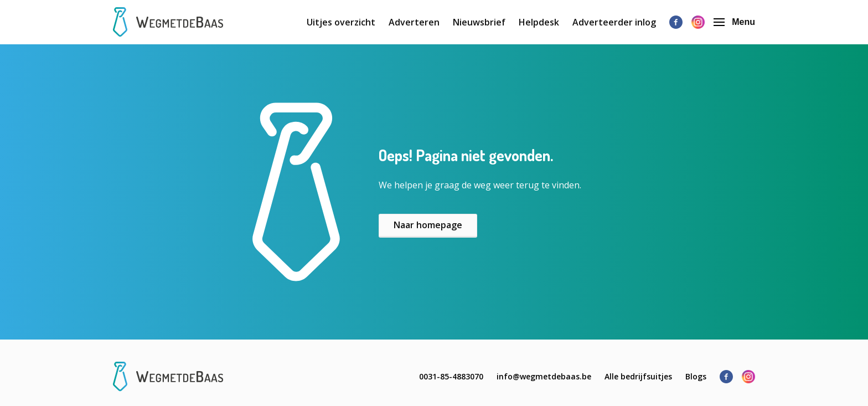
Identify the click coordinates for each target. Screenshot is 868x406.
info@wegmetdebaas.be (544, 376)
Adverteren (414, 22)
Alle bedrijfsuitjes (638, 376)
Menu (734, 22)
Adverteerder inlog (614, 22)
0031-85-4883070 (451, 376)
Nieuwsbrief (479, 22)
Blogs (696, 376)
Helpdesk (539, 22)
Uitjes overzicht (341, 22)
